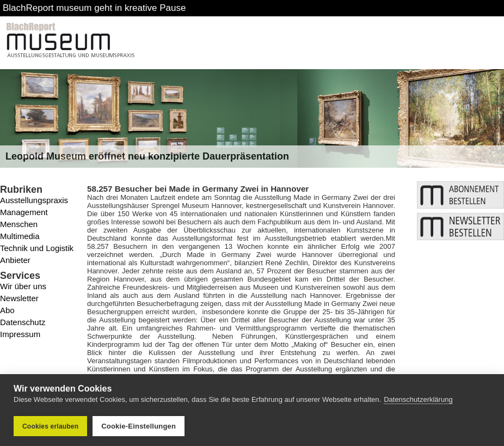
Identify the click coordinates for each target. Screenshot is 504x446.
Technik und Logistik (37, 248)
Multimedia (20, 236)
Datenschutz (23, 322)
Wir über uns (23, 286)
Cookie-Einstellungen (139, 426)
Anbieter (15, 260)
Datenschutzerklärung (418, 400)
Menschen (19, 224)
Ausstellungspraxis (34, 200)
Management (24, 212)
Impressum (20, 334)
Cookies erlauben (50, 426)
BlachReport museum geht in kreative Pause (94, 8)
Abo (7, 310)
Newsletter (19, 298)
